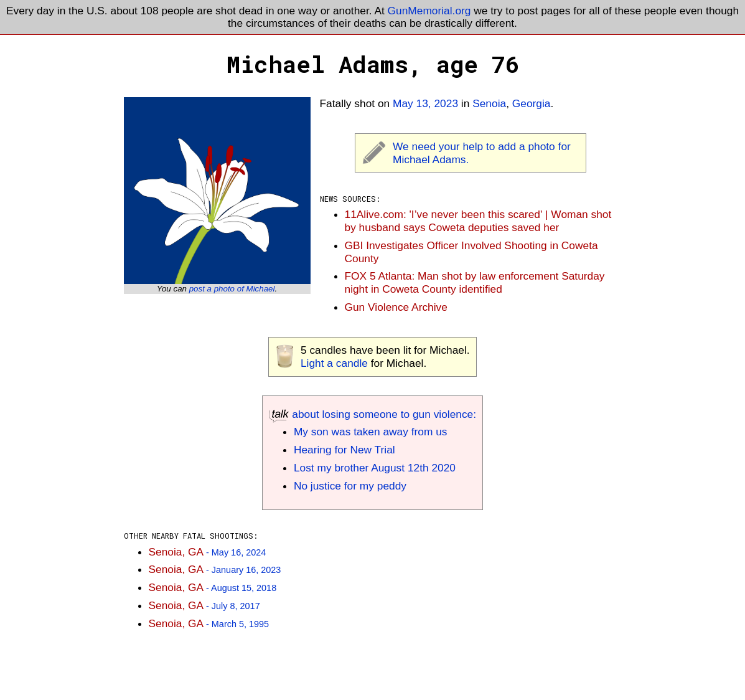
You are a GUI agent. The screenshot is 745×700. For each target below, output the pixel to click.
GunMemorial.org (429, 11)
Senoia (489, 103)
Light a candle (334, 363)
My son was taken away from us (371, 432)
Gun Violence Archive (396, 307)
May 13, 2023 (425, 103)
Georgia (532, 103)
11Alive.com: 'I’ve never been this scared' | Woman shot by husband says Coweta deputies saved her (478, 221)
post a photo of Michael (232, 289)
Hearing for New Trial (344, 450)
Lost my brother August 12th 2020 (375, 468)
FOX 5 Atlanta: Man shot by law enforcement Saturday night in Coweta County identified (475, 282)
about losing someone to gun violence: (372, 414)
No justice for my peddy (350, 486)
